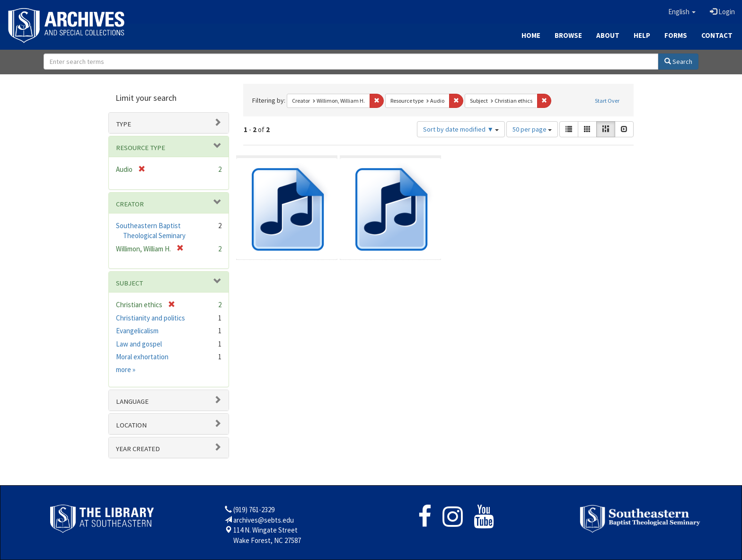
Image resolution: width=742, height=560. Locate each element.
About (608, 35)
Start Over (607, 101)
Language (132, 401)
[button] (682, 12)
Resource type (141, 148)
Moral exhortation (142, 357)
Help (642, 35)
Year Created (138, 449)
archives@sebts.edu (264, 520)
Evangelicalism (137, 331)
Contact (717, 35)
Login (722, 12)
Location (131, 425)
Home (531, 35)
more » (126, 369)
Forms (676, 35)
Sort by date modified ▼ (461, 129)
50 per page (532, 129)
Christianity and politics (150, 318)
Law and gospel (139, 344)
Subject (129, 283)
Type (124, 124)
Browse (568, 35)
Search (678, 62)
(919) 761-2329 (254, 510)
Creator (130, 204)
